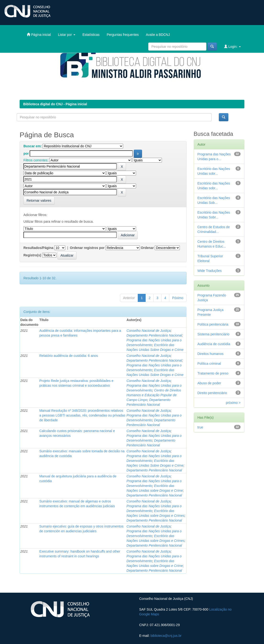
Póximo (178, 298)
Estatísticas (91, 35)
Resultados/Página (38, 248)
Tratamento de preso (213, 373)
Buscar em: (33, 146)
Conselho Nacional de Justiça (148, 331)
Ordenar (147, 248)
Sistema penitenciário (214, 334)
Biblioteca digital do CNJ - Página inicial (55, 104)
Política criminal (209, 364)
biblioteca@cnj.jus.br (166, 636)
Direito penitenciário (212, 393)
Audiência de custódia (214, 344)
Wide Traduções (210, 271)
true (200, 427)
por (26, 153)
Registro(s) (32, 255)
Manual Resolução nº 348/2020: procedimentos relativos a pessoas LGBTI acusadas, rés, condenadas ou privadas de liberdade (82, 415)
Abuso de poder (209, 383)
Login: (232, 46)
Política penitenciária (213, 324)
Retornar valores (39, 201)
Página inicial (39, 34)
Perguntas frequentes (123, 35)
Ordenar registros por (87, 248)
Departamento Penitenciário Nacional (154, 335)
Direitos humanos (211, 354)
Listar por (66, 35)
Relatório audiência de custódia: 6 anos (69, 356)
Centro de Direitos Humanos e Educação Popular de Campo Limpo (154, 395)
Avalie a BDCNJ (158, 35)
